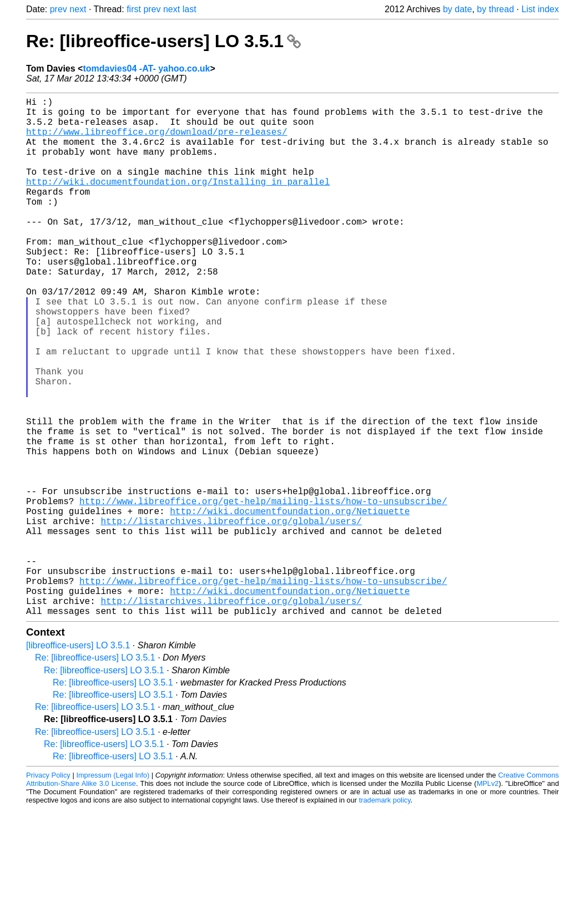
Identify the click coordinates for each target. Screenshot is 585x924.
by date (457, 9)
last (190, 9)
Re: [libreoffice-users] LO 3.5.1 (163, 41)
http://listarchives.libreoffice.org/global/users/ (231, 616)
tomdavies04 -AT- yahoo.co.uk (146, 68)
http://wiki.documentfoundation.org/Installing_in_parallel (178, 201)
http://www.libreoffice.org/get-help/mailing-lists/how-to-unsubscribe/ (263, 592)
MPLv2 (488, 899)
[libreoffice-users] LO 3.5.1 (78, 761)
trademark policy (385, 915)
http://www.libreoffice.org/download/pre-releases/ (157, 140)
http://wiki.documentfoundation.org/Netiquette (290, 604)
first (134, 9)
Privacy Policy (48, 890)
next (78, 9)
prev (59, 9)
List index (540, 9)
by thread (495, 9)
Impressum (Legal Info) (113, 890)
